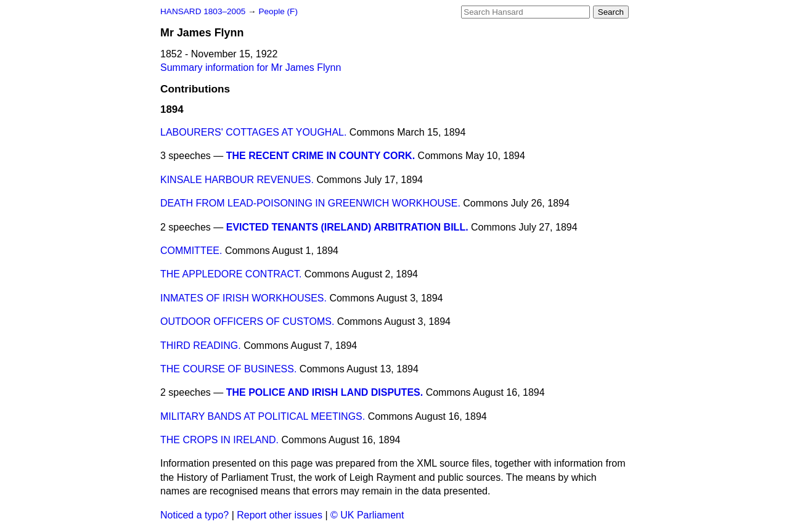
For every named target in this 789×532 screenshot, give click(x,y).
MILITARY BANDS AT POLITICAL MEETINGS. (263, 416)
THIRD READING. (201, 346)
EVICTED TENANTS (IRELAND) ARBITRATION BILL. (347, 227)
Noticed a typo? (194, 515)
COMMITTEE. (191, 251)
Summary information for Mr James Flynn (251, 68)
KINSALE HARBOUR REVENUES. (237, 180)
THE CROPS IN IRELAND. (219, 440)
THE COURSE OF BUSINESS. (228, 369)
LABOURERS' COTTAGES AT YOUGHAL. (253, 132)
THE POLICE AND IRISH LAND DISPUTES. (325, 392)
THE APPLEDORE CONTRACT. (231, 274)
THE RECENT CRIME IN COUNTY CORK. (321, 156)
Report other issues (280, 515)
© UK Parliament (367, 515)
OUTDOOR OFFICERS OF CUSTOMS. (247, 321)
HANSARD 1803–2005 (203, 11)
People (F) (278, 11)
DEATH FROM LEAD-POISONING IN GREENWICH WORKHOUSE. (310, 203)
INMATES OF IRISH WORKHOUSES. (243, 298)
